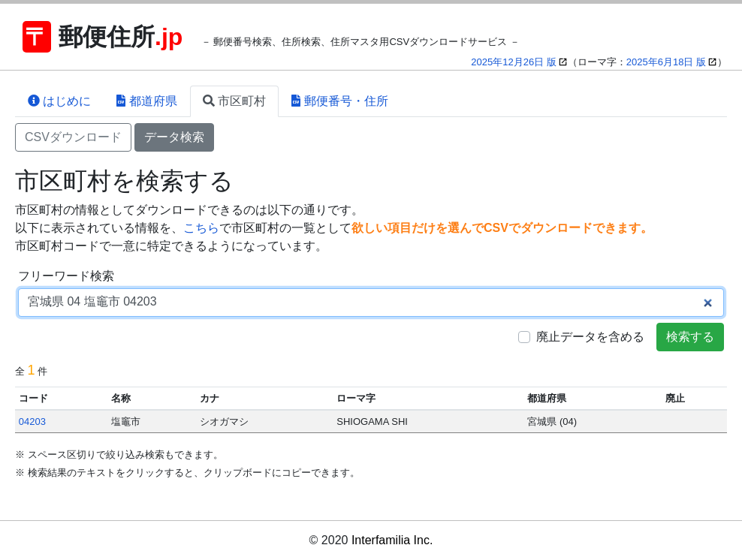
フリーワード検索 (66, 276)
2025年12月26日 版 (513, 62)
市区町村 (234, 101)
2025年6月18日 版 (666, 62)
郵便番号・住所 (339, 101)
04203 (32, 422)
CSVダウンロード (73, 137)
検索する (690, 337)
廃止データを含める (590, 337)
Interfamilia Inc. (392, 540)
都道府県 (146, 101)
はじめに (59, 101)
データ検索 (174, 137)
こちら (201, 228)
